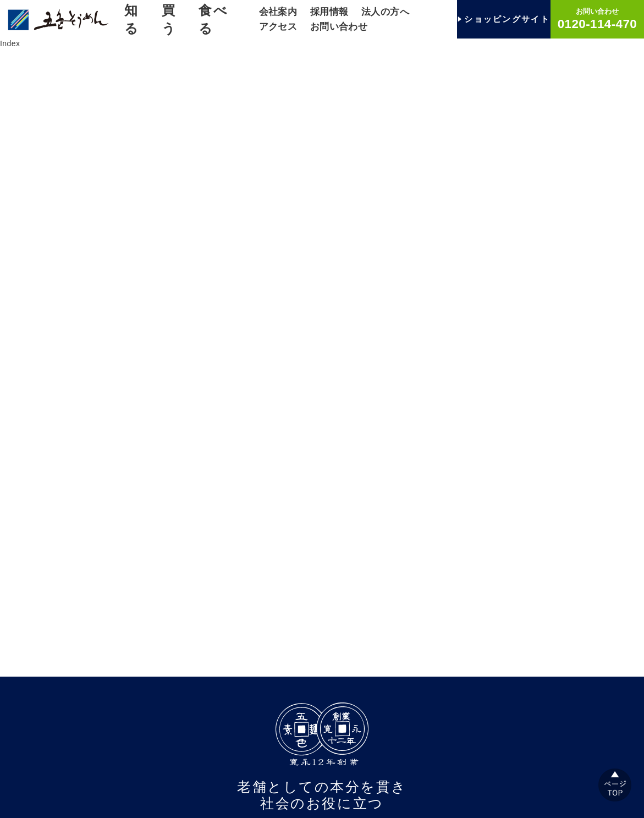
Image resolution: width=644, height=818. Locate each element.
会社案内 (278, 12)
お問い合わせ (339, 27)
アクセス (278, 27)
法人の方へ (385, 12)
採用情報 (329, 12)
